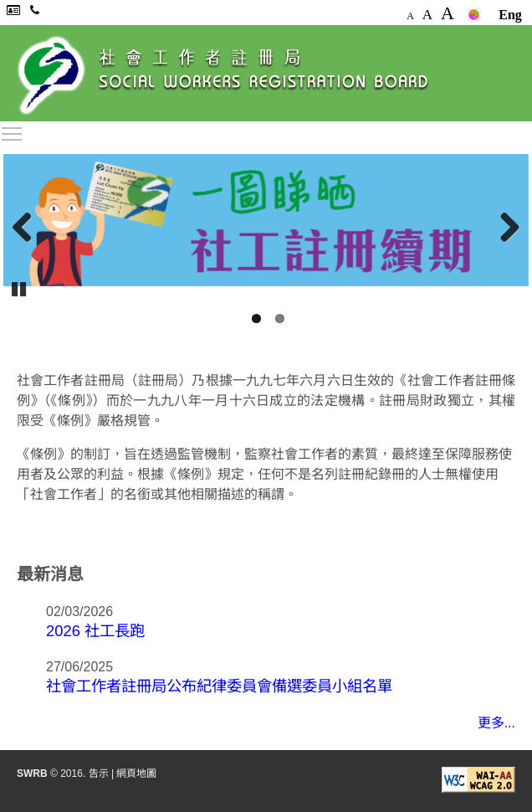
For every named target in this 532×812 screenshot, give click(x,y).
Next (504, 228)
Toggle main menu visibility (13, 131)
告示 (99, 773)
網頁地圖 (136, 773)
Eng (510, 15)
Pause (20, 288)
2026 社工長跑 (95, 631)
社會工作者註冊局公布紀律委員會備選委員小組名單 (219, 686)
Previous (28, 228)
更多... (496, 723)
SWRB (32, 773)
